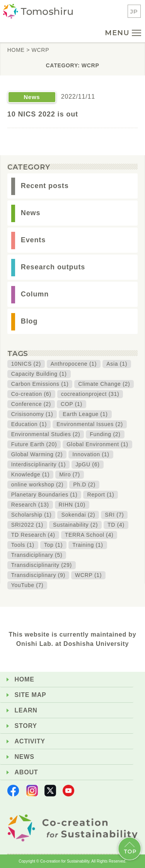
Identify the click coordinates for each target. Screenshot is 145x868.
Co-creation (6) (31, 394)
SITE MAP (31, 695)
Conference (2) (31, 404)
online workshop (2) (37, 485)
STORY (26, 726)
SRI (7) (114, 515)
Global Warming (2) (37, 454)
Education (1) (29, 424)
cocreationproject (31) (90, 394)
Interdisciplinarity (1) (38, 464)
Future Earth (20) (34, 444)
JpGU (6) (87, 464)
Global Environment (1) (97, 444)
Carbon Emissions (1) (40, 384)
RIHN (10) (72, 505)
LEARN (26, 710)
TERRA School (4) (89, 535)
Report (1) (101, 495)
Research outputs (53, 267)
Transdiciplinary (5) (37, 555)
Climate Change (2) (104, 384)
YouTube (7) (27, 585)
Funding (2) (105, 434)
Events (33, 240)
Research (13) (30, 505)
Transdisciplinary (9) (38, 575)
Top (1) (53, 545)
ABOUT (26, 772)
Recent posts (45, 186)
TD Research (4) (33, 535)
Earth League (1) (85, 414)
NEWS (25, 757)
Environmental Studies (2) (46, 434)
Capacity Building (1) (39, 374)
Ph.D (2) (84, 485)
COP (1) (72, 404)
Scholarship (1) (32, 515)
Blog (29, 321)
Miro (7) (70, 474)
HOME (25, 679)
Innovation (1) (91, 454)
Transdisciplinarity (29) (42, 565)
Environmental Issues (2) (90, 424)
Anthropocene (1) (74, 364)
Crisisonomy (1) (32, 414)
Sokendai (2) (78, 515)
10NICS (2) (26, 364)
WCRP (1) (88, 575)
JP (134, 11)
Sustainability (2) (75, 525)
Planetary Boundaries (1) (44, 495)
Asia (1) (117, 364)
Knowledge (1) (30, 474)
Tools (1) (23, 545)
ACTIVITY (30, 741)
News (31, 213)
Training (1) (88, 545)
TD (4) (116, 525)
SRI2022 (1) (27, 525)
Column (35, 294)
